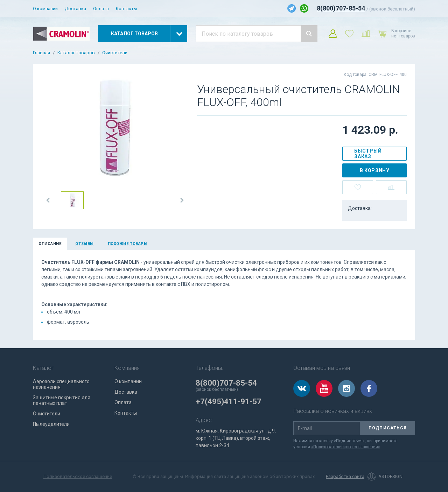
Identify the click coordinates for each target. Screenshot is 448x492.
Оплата (101, 9)
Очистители (115, 53)
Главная (41, 53)
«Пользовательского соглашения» (346, 447)
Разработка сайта (345, 477)
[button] (48, 200)
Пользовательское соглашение (78, 476)
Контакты (127, 9)
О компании (45, 9)
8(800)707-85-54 (341, 8)
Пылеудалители (51, 424)
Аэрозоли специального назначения (61, 384)
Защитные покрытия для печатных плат (62, 400)
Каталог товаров (76, 53)
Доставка (75, 9)
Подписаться (388, 428)
